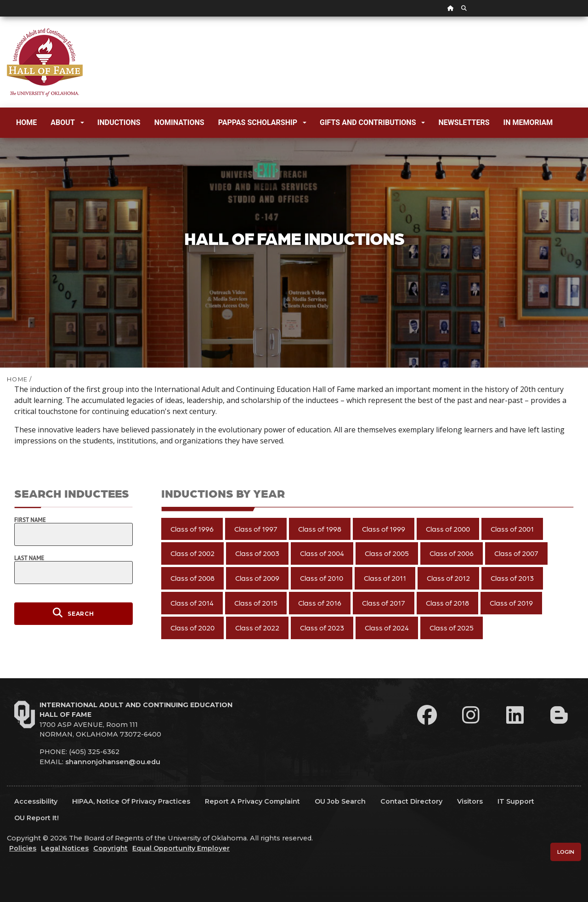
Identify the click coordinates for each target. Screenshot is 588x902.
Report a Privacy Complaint (252, 801)
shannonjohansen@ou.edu (113, 762)
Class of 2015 (256, 603)
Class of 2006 (452, 553)
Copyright (110, 848)
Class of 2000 (448, 529)
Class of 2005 (387, 553)
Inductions (119, 122)
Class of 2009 (257, 578)
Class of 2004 (322, 553)
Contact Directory (411, 801)
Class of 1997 (256, 529)
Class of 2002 (192, 553)
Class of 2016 (320, 603)
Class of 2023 (322, 627)
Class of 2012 (448, 578)
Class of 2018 (447, 603)
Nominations (179, 122)
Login (566, 852)
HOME (17, 379)
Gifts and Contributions (372, 122)
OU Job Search (340, 801)
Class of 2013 (512, 578)
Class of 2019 (511, 603)
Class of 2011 (385, 578)
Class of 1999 (384, 529)
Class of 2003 (257, 553)
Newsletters (464, 122)
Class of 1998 (320, 529)
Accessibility (36, 801)
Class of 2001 (512, 529)
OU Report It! (37, 818)
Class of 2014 (192, 603)
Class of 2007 (516, 553)
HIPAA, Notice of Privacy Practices (131, 801)
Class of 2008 (192, 578)
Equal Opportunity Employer (181, 848)
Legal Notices (65, 848)
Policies (23, 848)
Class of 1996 (192, 529)
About (67, 122)
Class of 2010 (322, 578)
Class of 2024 (387, 627)
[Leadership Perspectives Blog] (559, 715)
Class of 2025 (452, 627)
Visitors (470, 801)
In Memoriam (528, 122)
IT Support (516, 801)
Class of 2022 (257, 627)
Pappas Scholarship (262, 122)
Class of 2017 (384, 603)
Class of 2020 (192, 627)
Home (26, 122)
